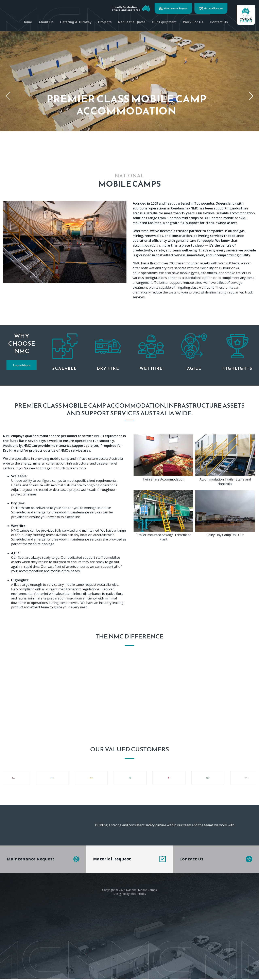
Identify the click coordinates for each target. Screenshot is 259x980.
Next (251, 96)
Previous (8, 96)
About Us (71, 21)
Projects (130, 21)
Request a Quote (157, 21)
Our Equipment (189, 21)
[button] (22, 365)
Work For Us (218, 21)
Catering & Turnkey (101, 21)
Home (52, 21)
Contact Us (244, 21)
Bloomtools (138, 894)
